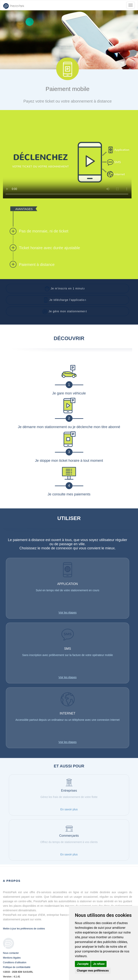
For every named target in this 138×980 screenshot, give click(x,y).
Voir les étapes (68, 613)
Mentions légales (12, 958)
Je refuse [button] (99, 964)
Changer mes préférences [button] (93, 971)
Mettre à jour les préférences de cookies (24, 929)
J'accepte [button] (83, 964)
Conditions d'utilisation (15, 962)
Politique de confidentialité (17, 967)
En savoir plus (69, 809)
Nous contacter (11, 953)
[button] (68, 287)
